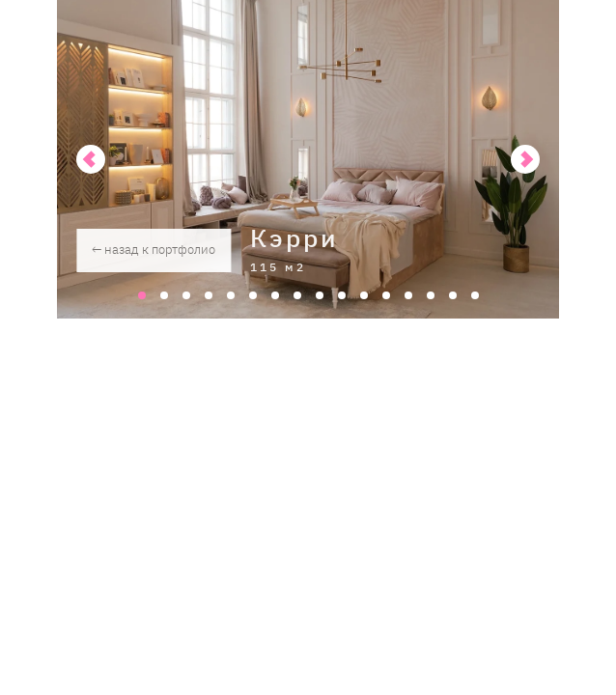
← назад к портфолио (154, 250)
